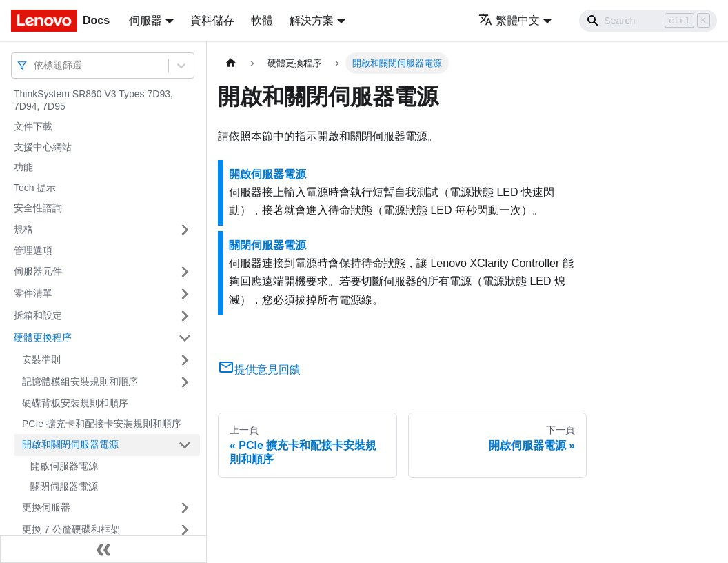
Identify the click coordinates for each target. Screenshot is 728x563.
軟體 (262, 20)
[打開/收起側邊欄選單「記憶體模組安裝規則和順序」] (185, 382)
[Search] (648, 21)
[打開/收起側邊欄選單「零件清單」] (185, 294)
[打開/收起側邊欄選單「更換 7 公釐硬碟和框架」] (185, 530)
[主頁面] (231, 63)
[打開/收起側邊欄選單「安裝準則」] (185, 360)
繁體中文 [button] (509, 20)
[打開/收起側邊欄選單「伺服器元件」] (185, 272)
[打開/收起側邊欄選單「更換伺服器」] (185, 508)
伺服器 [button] (145, 20)
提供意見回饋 (259, 369)
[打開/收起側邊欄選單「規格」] (185, 230)
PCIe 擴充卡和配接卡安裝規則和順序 (102, 424)
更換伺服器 (46, 507)
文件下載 (33, 126)
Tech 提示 (35, 188)
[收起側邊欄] (103, 549)
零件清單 (33, 293)
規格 (23, 229)
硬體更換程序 (43, 337)
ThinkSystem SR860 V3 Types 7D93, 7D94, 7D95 (93, 100)
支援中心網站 (43, 147)
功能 (23, 167)
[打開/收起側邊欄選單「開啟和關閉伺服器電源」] (185, 445)
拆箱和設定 (38, 315)
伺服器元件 (38, 271)
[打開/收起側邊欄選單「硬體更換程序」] (185, 338)
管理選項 (33, 250)
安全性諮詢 (38, 208)
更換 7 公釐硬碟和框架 (71, 529)
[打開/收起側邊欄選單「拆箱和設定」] (185, 316)
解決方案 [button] (312, 20)
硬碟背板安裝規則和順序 (75, 403)
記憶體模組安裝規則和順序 (80, 382)
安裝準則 (41, 359)
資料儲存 (212, 20)
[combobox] (35, 65)
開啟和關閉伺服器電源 (70, 444)
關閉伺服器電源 (64, 486)
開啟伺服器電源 (64, 466)
